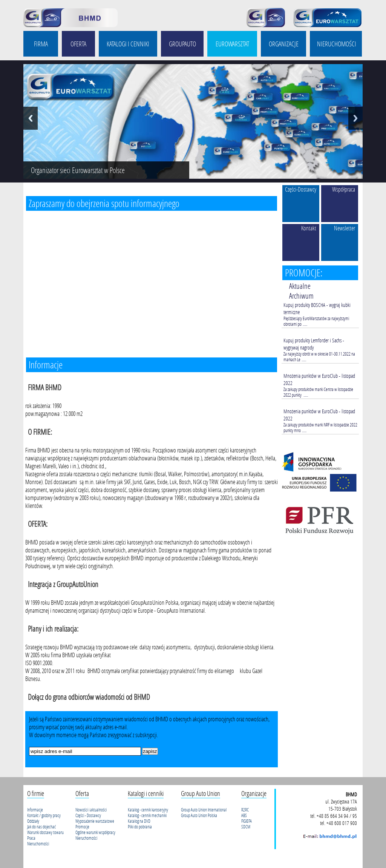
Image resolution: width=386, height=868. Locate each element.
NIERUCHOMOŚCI (337, 44)
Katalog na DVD (139, 821)
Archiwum (301, 296)
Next (355, 118)
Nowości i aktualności (91, 810)
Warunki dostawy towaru (45, 832)
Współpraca (344, 189)
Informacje (35, 810)
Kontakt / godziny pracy (44, 815)
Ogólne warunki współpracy (95, 832)
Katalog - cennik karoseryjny (148, 810)
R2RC (245, 810)
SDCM (246, 827)
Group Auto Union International (204, 810)
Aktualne (300, 286)
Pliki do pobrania (140, 827)
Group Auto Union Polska (199, 815)
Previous (31, 118)
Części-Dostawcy (301, 189)
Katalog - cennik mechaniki (147, 815)
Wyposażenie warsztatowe (95, 821)
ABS (244, 815)
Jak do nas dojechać (41, 827)
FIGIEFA (247, 821)
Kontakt (309, 228)
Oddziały (33, 821)
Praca (31, 838)
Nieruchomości (38, 844)
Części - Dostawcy (88, 815)
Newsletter (345, 228)
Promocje (82, 827)
